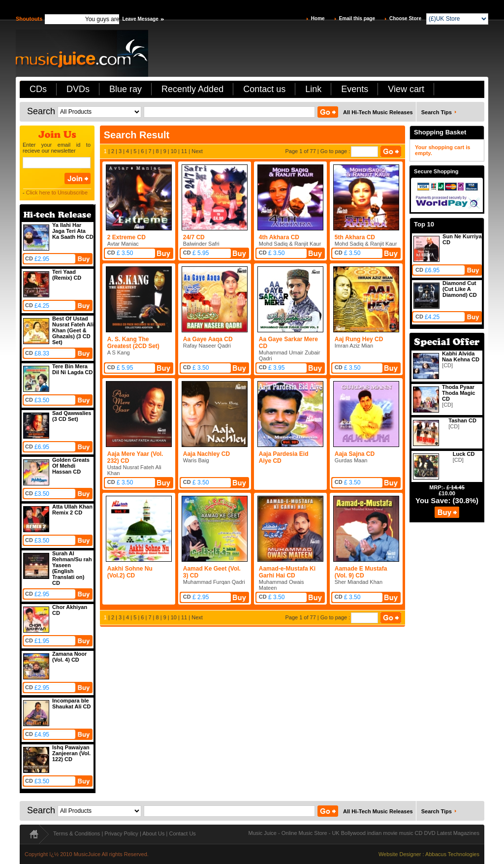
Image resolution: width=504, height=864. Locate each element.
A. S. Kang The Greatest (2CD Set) (133, 343)
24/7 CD (194, 237)
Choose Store (405, 18)
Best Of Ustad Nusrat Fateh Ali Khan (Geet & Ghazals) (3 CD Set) (73, 330)
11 (184, 151)
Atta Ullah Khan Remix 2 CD (72, 510)
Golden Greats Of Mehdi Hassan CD (71, 466)
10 (174, 151)
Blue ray (126, 89)
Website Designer (400, 854)
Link (313, 89)
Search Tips (437, 112)
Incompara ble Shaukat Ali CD (71, 704)
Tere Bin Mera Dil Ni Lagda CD (73, 369)
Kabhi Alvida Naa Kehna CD (461, 356)
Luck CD (464, 454)
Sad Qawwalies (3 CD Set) (72, 416)
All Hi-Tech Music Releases (378, 112)
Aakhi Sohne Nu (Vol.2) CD (130, 572)
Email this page (357, 18)
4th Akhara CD (279, 237)
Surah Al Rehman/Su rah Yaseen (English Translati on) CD (72, 568)
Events (355, 89)
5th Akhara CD (355, 237)
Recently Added (192, 89)
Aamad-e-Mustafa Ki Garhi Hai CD (287, 572)
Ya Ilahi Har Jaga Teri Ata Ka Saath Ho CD (73, 231)
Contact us (264, 89)
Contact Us (182, 833)
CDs (38, 89)
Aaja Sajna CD (355, 454)
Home (318, 18)
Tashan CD (462, 420)
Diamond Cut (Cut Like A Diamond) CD (460, 289)
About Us (153, 833)
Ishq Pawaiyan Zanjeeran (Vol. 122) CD (71, 753)
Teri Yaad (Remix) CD (67, 275)
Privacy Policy (121, 833)
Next (197, 151)
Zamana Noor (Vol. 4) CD (69, 657)
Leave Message (140, 19)
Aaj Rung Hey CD (359, 339)
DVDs (78, 89)
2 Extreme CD (126, 237)
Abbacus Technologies (452, 854)
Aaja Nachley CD (206, 454)
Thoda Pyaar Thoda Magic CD (458, 393)
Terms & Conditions (77, 833)
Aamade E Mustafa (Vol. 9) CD (361, 572)
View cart (406, 89)
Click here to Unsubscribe (57, 192)
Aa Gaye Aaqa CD (208, 339)
